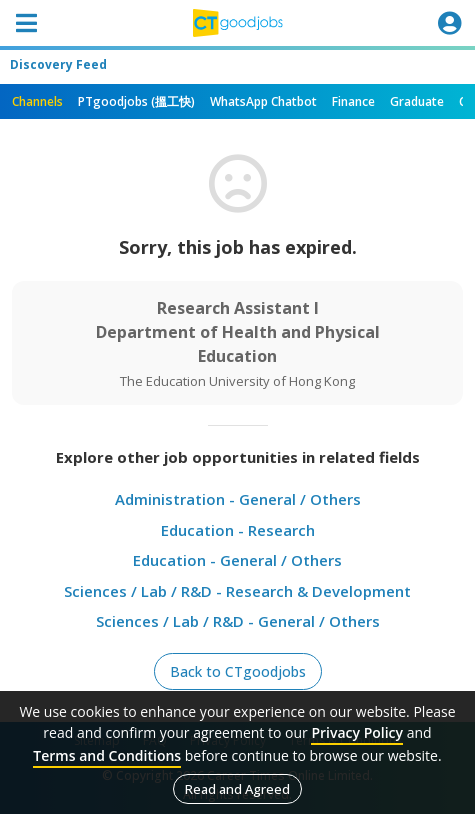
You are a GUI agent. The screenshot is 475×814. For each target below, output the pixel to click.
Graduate (417, 101)
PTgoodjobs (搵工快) (136, 101)
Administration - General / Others (238, 499)
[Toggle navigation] (26, 23)
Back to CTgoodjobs (238, 671)
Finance (353, 101)
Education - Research (238, 530)
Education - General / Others (237, 560)
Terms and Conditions (107, 755)
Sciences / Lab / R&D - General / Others (238, 621)
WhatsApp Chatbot (263, 101)
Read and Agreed (237, 789)
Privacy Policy (357, 732)
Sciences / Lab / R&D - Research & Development (237, 591)
